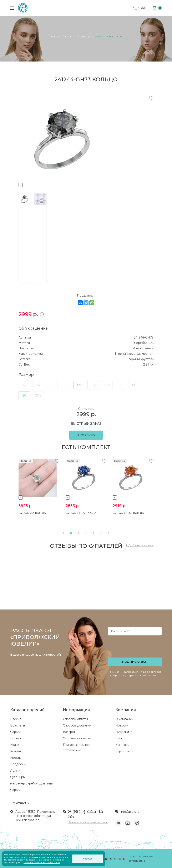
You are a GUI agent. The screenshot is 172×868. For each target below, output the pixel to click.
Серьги (15, 732)
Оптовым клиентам (77, 738)
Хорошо (88, 859)
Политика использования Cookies (42, 862)
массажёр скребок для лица (31, 783)
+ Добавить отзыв (140, 545)
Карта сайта (124, 751)
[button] (71, 533)
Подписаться (135, 662)
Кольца (16, 751)
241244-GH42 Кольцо (128, 513)
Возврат (69, 732)
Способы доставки (77, 725)
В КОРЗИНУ (86, 435)
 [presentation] (108, 533)
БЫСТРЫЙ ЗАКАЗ (86, 424)
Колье (15, 745)
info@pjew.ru (130, 812)
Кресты (16, 758)
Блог (119, 738)
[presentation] (135, 648)
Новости (122, 725)
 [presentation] (64, 533)
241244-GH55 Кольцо (81, 513)
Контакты (122, 745)
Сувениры (18, 777)
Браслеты (17, 725)
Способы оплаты (75, 719)
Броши (16, 738)
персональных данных (141, 675)
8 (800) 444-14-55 (87, 814)
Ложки (15, 771)
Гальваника (124, 732)
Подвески (18, 764)
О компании (124, 719)
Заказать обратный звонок (88, 822)
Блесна (16, 719)
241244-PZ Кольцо (32, 513)
